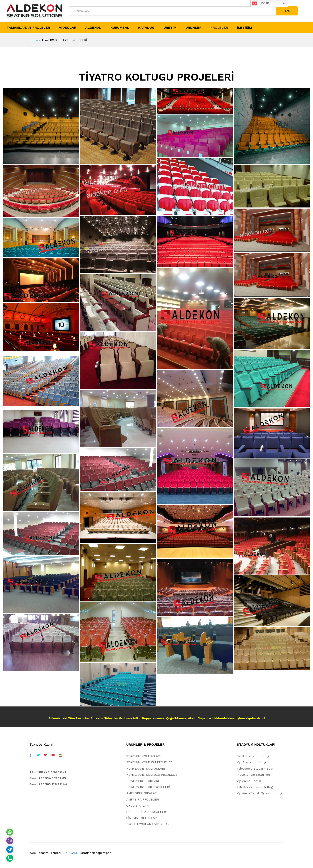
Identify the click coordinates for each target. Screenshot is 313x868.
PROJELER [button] (219, 28)
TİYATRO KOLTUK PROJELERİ (148, 787)
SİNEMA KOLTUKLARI (142, 818)
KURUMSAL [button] (120, 28)
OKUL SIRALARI (138, 806)
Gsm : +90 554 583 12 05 (48, 778)
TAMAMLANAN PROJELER (28, 28)
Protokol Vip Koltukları (253, 775)
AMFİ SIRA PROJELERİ (143, 799)
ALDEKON (93, 28)
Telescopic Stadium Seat (255, 769)
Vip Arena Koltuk (249, 781)
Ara (287, 11)
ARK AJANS (70, 853)
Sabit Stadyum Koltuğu (254, 756)
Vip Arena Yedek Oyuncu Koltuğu (260, 793)
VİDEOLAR (68, 28)
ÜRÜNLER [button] (193, 28)
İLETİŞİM (244, 28)
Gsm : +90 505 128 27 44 (48, 784)
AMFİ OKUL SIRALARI (142, 793)
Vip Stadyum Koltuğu (252, 762)
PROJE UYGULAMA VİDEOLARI (148, 824)
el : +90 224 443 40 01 (49, 772)
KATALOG (146, 28)
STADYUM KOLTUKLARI (143, 756)
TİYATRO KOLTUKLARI (143, 781)
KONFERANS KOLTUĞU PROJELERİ (152, 775)
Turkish (260, 3)
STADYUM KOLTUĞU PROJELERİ (150, 762)
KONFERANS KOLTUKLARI (146, 769)
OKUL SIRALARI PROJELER (146, 812)
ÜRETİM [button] (170, 28)
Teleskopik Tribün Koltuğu (256, 787)
